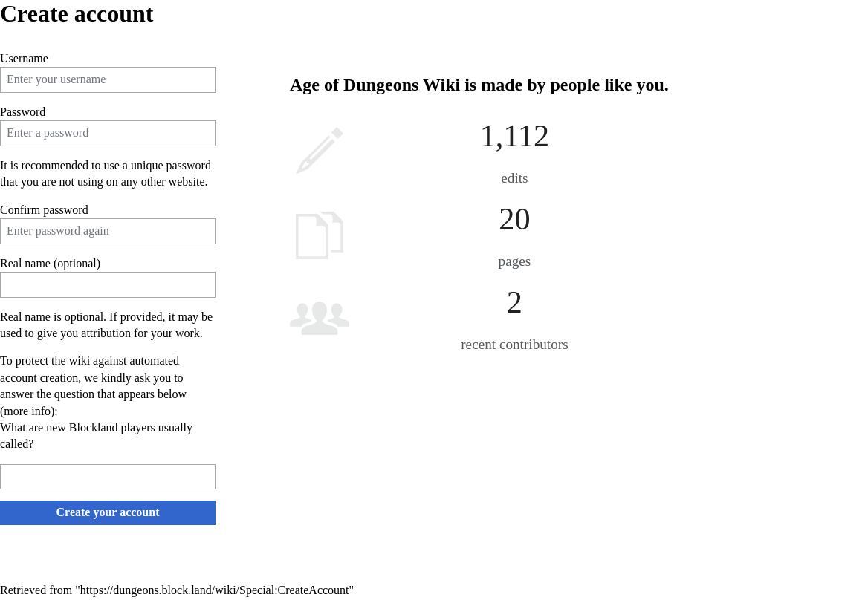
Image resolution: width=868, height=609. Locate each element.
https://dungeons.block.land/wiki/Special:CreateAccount (215, 590)
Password (23, 112)
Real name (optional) (50, 263)
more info (27, 411)
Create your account (108, 512)
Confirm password (44, 210)
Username (24, 58)
